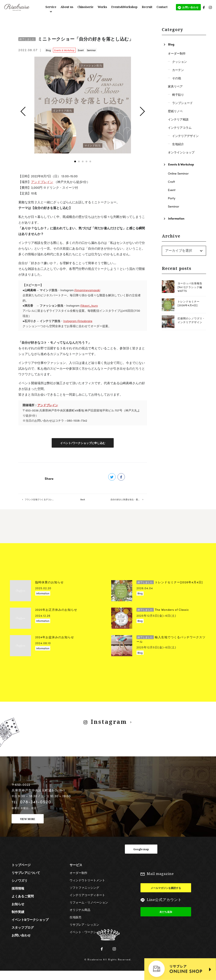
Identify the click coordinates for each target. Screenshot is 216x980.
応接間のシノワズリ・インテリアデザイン (191, 320)
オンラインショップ (181, 152)
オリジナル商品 (80, 918)
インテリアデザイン (185, 136)
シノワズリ (20, 889)
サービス (76, 873)
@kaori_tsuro (89, 305)
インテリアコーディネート (87, 903)
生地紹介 (178, 144)
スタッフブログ (23, 936)
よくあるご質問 (23, 905)
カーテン (178, 70)
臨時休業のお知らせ (49, 591)
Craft (171, 182)
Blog (48, 50)
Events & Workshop (64, 50)
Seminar (91, 50)
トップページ (21, 873)
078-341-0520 (36, 810)
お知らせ (18, 913)
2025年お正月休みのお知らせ (56, 618)
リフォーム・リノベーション (89, 911)
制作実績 (18, 920)
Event (81, 50)
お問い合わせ (21, 944)
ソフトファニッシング (84, 896)
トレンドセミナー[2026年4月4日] (189, 303)
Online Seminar (178, 173)
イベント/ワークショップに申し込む (83, 444)
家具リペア (175, 86)
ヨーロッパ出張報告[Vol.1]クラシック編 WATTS (190, 287)
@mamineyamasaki (87, 290)
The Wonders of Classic (163, 618)
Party (172, 198)
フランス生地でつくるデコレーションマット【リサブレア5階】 (43, 504)
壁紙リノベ (175, 111)
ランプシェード (182, 103)
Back (83, 504)
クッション (180, 62)
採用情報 (18, 897)
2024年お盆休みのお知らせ (55, 646)
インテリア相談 (178, 119)
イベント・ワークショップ (87, 940)
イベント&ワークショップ (30, 928)
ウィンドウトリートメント (87, 889)
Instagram (108, 730)
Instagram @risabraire (78, 321)
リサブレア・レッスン (84, 933)
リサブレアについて (26, 881)
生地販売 (76, 926)
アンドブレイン (42, 182)
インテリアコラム (180, 127)
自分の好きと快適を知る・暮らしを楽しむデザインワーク (129, 504)
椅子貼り (178, 94)
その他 (177, 78)
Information (176, 218)
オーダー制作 (177, 53)
